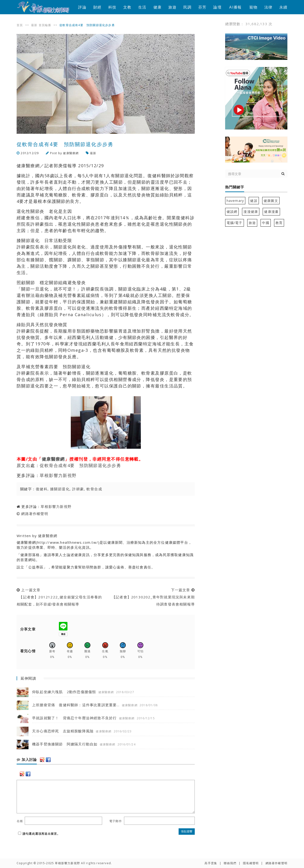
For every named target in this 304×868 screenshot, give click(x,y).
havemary (235, 201)
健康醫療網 (71, 153)
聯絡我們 (230, 863)
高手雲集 (211, 863)
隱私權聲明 (251, 863)
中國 (266, 223)
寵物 (253, 7)
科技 (112, 7)
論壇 (217, 7)
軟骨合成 (94, 489)
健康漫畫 (271, 212)
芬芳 (202, 7)
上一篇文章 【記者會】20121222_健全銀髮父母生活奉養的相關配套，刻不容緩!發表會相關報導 (59, 597)
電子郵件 (116, 821)
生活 (142, 7)
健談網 (232, 212)
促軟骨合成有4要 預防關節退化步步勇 (80, 465)
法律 (268, 7)
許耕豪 (78, 489)
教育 (279, 223)
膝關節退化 (60, 489)
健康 (157, 7)
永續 (283, 7)
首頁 (20, 25)
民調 (187, 7)
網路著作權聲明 (35, 514)
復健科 (42, 489)
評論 (82, 7)
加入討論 (27, 760)
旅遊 (172, 7)
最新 (34, 25)
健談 (254, 201)
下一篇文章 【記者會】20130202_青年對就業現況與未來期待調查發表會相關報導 (152, 597)
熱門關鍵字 (235, 187)
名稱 (20, 821)
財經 (97, 7)
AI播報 (235, 7)
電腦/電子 (235, 223)
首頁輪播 (45, 25)
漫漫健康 (251, 212)
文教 (127, 7)
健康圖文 (271, 201)
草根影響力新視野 (58, 475)
